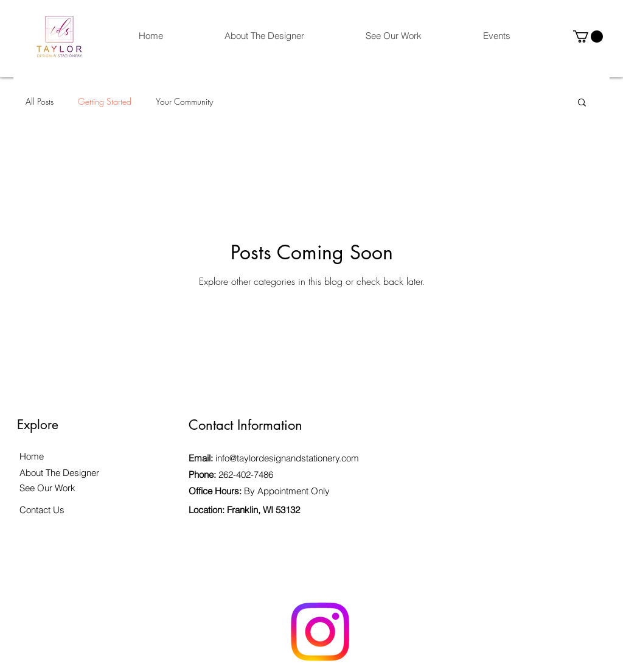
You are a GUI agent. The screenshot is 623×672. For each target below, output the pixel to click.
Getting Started (105, 101)
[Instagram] (320, 632)
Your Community (184, 101)
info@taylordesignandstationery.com (287, 458)
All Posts (40, 101)
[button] (588, 37)
